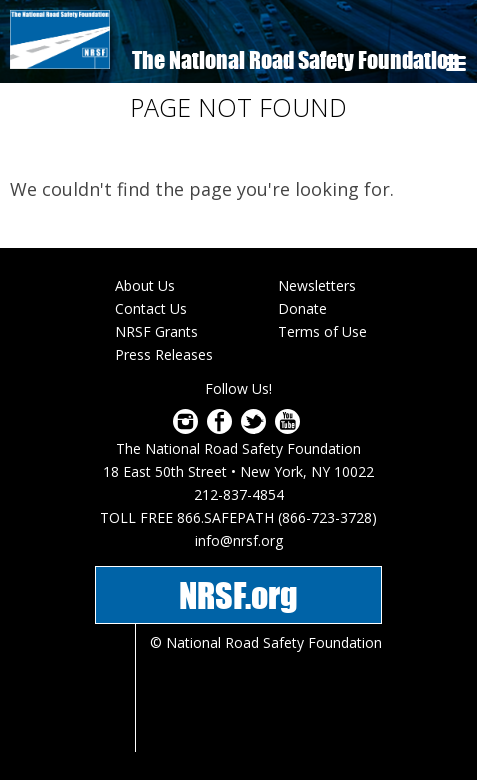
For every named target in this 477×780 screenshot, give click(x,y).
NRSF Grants (156, 331)
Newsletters (317, 285)
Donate (302, 308)
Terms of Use (322, 331)
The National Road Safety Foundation (296, 60)
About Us (145, 285)
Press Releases (164, 354)
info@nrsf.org (239, 540)
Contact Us (151, 308)
